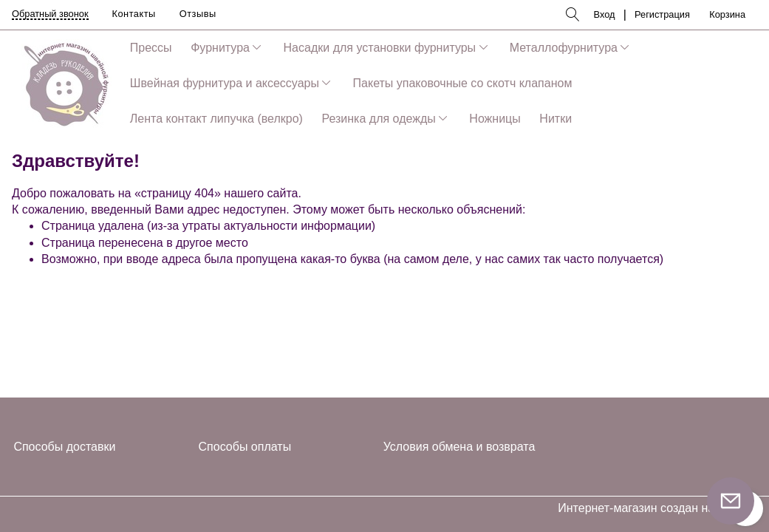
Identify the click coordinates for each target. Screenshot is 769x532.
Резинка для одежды (378, 119)
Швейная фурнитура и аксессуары (225, 83)
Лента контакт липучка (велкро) (216, 119)
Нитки (556, 119)
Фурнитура (220, 48)
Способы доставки (64, 447)
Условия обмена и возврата (459, 447)
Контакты (134, 14)
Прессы (151, 48)
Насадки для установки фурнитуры (380, 48)
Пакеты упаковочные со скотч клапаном (463, 83)
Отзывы (198, 14)
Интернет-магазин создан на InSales (657, 508)
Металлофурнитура (564, 48)
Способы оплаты (245, 447)
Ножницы (495, 119)
